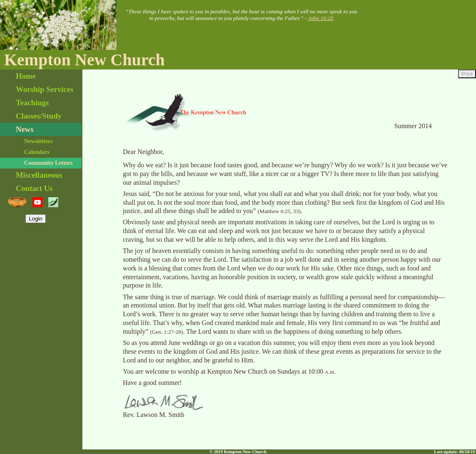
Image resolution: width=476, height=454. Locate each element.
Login (36, 219)
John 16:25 (321, 18)
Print (467, 74)
